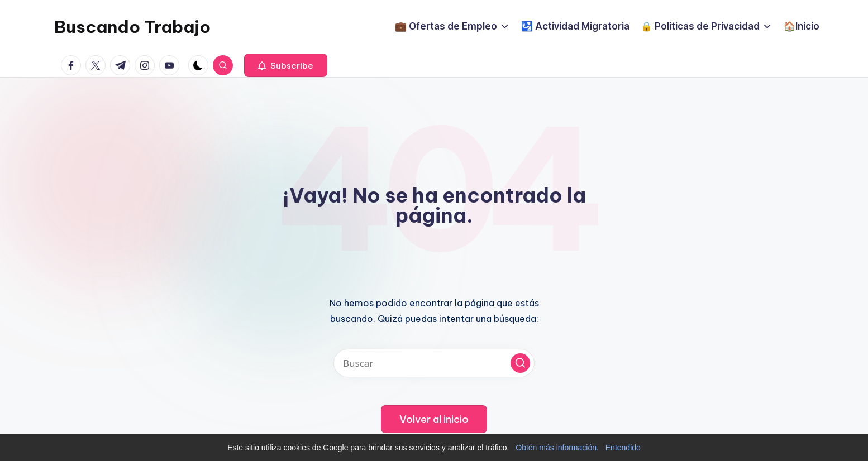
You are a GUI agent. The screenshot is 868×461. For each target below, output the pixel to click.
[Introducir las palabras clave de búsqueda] (434, 363)
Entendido (623, 448)
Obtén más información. (557, 448)
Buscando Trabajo (132, 27)
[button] (286, 65)
